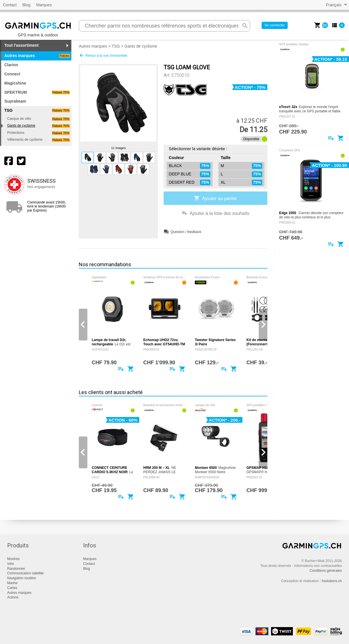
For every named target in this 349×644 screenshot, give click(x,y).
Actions (13, 597)
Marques (44, 5)
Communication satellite (25, 573)
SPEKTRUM (37, 92)
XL (241, 183)
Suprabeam (15, 101)
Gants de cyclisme (39, 126)
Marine (12, 583)
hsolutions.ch (332, 581)
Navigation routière (22, 578)
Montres (13, 559)
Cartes (12, 588)
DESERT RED (190, 183)
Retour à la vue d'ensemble (103, 55)
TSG (116, 46)
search (245, 26)
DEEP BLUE (190, 174)
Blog (26, 5)
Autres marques (37, 56)
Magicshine (15, 83)
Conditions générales (326, 571)
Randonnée (16, 569)
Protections (39, 133)
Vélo (11, 564)
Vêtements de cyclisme (39, 140)
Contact (10, 5)
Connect (12, 74)
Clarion (11, 65)
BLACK (190, 166)
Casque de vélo (39, 119)
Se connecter (275, 25)
